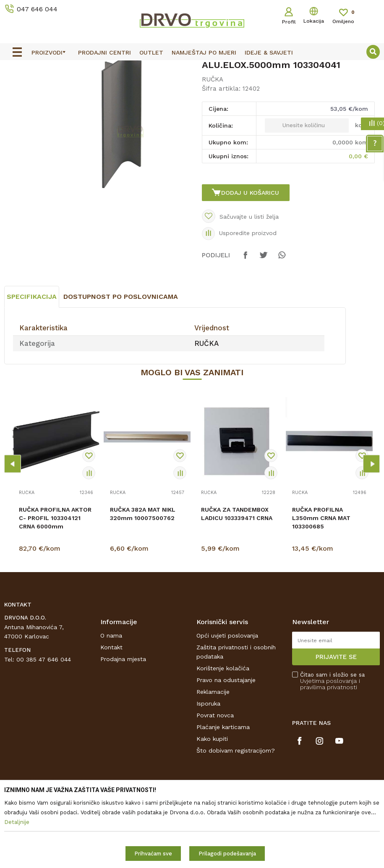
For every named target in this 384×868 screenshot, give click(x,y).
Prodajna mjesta (123, 735)
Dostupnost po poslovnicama (121, 373)
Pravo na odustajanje (226, 756)
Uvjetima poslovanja (328, 757)
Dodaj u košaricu (251, 259)
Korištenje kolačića (223, 744)
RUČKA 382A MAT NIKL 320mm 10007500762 (143, 590)
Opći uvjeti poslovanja (227, 711)
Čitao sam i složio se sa (332, 757)
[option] (192, 68)
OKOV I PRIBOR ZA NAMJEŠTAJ (77, 86)
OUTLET (191, 68)
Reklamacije (213, 768)
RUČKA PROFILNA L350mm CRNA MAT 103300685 (321, 594)
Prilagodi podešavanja (227, 854)
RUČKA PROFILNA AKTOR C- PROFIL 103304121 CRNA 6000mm (55, 594)
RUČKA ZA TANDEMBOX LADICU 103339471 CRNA (237, 590)
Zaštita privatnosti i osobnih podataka (236, 728)
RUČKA (135, 86)
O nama (111, 711)
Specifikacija (32, 373)
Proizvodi (16, 86)
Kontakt (111, 723)
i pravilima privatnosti (330, 760)
